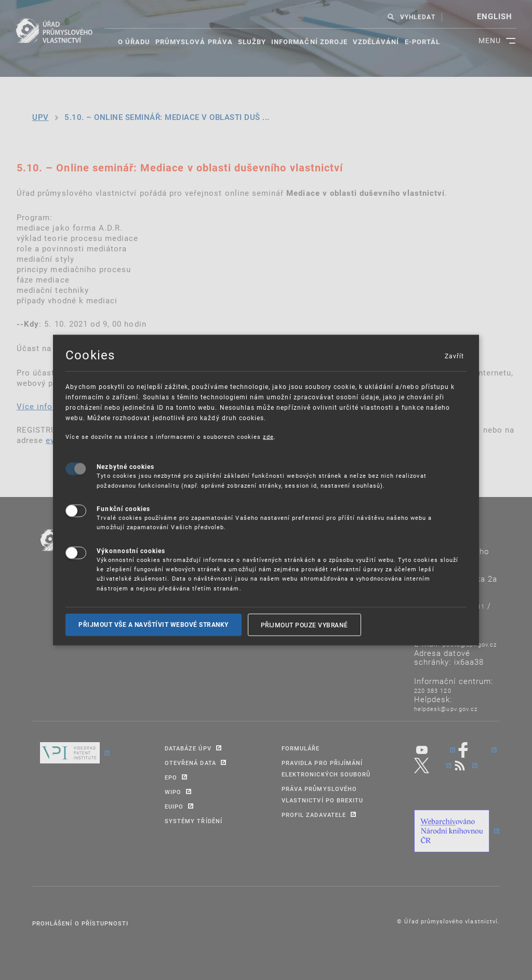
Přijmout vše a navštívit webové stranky (154, 625)
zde (268, 436)
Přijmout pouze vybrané (304, 625)
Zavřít (454, 355)
